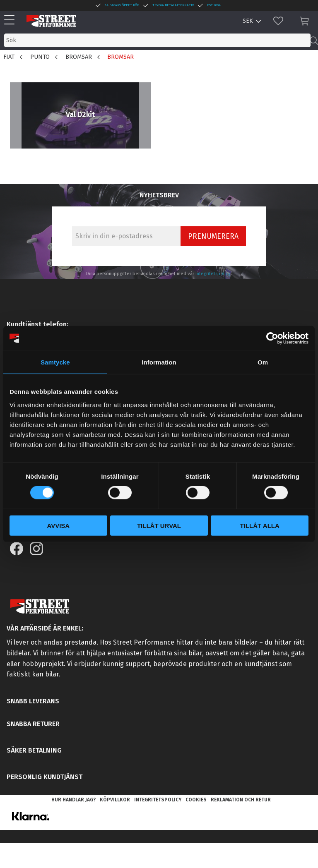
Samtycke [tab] (55, 362)
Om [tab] (263, 362)
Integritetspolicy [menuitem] (158, 800)
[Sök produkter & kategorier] (157, 40)
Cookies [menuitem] (196, 800)
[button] (11, 20)
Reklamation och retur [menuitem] (241, 800)
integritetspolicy (213, 274)
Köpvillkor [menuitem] (115, 800)
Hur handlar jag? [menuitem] (73, 800)
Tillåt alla (260, 525)
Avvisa (58, 525)
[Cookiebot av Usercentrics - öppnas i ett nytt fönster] (272, 338)
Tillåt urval (159, 525)
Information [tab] (159, 362)
